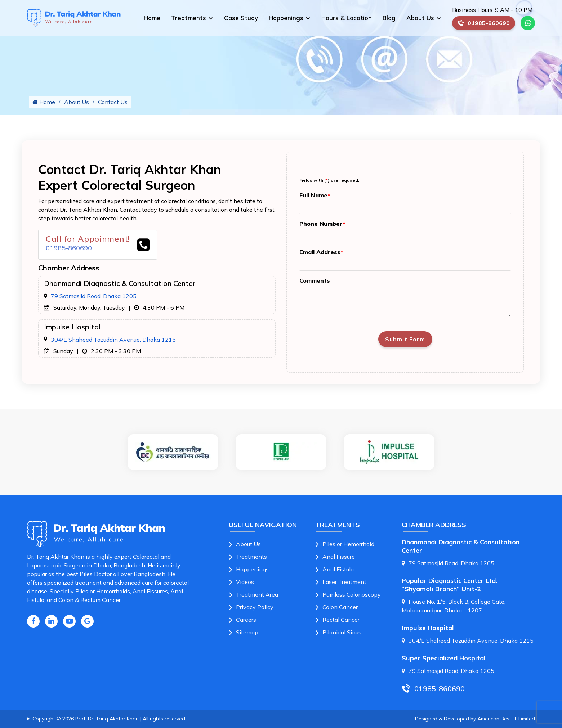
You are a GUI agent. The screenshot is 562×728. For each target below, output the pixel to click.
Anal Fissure (339, 557)
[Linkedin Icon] (51, 621)
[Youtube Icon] (69, 621)
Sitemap (247, 632)
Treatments (189, 18)
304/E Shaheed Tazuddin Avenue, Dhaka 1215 (113, 340)
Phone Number (322, 224)
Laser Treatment (344, 582)
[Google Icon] (87, 621)
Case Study (241, 18)
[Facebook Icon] (33, 621)
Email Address (321, 252)
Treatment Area (257, 594)
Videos (245, 582)
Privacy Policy (255, 607)
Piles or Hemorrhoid (348, 544)
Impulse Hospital (428, 628)
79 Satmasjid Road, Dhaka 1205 (94, 296)
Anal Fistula (338, 569)
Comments (315, 280)
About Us (420, 18)
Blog (389, 18)
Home (152, 18)
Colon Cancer (340, 607)
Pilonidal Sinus (342, 632)
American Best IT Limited (506, 719)
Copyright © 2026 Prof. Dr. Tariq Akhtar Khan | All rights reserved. (109, 719)
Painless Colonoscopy (352, 594)
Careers (246, 620)
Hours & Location (347, 18)
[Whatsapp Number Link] (528, 23)
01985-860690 (486, 25)
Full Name (315, 195)
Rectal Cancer (341, 620)
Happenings (286, 18)
